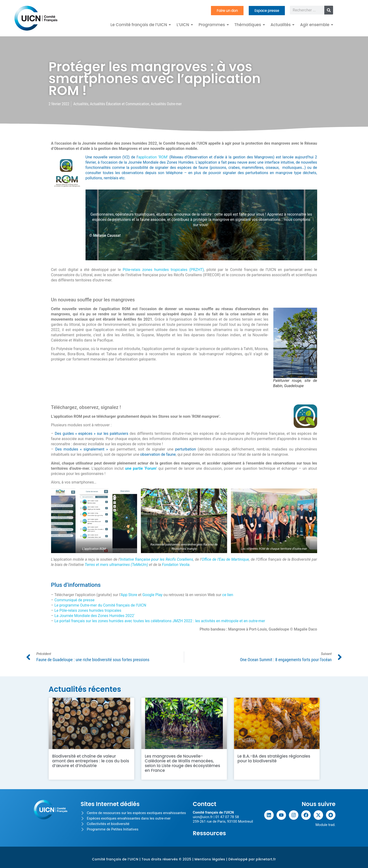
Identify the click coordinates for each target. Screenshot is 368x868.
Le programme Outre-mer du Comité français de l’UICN (100, 605)
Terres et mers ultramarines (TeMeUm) (116, 565)
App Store (129, 595)
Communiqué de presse (74, 600)
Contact (204, 804)
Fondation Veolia (176, 565)
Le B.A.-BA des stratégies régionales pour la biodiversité (274, 759)
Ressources (209, 833)
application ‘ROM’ (153, 157)
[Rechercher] (329, 10)
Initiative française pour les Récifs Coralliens (157, 559)
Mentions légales (210, 859)
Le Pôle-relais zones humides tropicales (88, 610)
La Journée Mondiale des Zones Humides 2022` (95, 616)
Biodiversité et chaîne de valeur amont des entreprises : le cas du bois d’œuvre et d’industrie (91, 761)
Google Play (152, 595)
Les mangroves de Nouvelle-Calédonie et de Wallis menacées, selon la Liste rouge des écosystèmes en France (183, 763)
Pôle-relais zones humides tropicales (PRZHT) (163, 270)
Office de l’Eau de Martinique (225, 559)
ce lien (228, 595)
